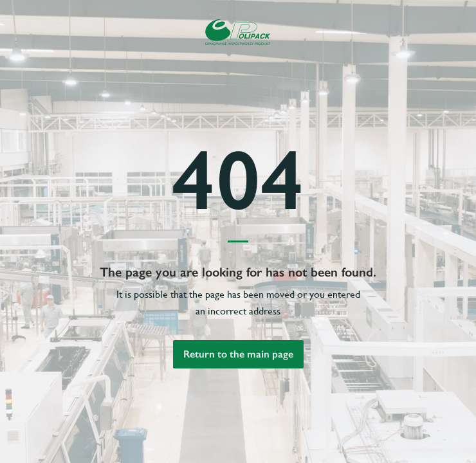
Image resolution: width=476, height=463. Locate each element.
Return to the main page (238, 354)
